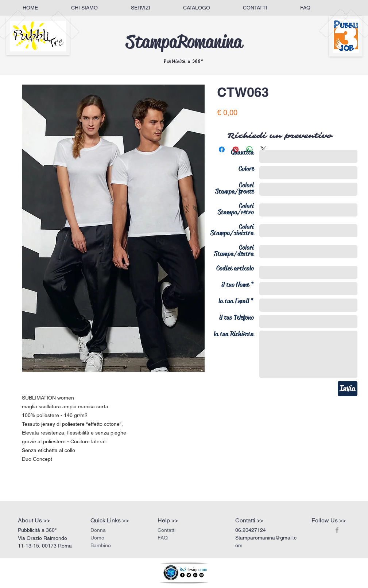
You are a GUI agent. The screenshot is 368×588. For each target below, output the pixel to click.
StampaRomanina (184, 42)
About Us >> (34, 520)
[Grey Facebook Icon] (337, 530)
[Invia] (348, 389)
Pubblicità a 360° (184, 61)
